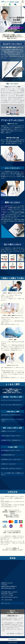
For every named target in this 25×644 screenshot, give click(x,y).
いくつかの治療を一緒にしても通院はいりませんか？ (12, 474)
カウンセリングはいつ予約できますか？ (12, 405)
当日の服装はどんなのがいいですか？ (11, 450)
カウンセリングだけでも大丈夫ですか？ (12, 400)
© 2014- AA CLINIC (12, 642)
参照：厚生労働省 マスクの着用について (15, 634)
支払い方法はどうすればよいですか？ (11, 436)
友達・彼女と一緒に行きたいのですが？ (12, 468)
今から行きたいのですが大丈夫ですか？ (12, 415)
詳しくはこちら (6, 603)
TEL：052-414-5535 (7, 600)
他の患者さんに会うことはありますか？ (12, 459)
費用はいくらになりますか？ (9, 431)
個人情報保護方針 (13, 639)
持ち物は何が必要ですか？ (9, 455)
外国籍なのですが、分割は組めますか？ (12, 440)
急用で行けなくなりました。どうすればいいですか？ (12, 420)
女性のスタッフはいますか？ (9, 464)
